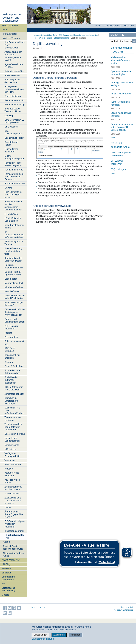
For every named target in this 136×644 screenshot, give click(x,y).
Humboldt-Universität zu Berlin (45, 35)
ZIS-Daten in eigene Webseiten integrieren (15, 524)
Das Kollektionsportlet (13, 132)
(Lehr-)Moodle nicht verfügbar (121, 103)
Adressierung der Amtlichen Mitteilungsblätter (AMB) (13, 56)
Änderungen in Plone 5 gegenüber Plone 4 (14, 514)
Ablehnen (76, 635)
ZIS (3, 584)
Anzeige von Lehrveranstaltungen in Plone (14, 89)
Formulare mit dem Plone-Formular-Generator (14, 177)
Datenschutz (128, 610)
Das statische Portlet (11, 143)
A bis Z (6, 542)
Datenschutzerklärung (43, 639)
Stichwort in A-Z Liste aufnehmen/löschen (14, 410)
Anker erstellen (12, 75)
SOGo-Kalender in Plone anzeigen (14, 388)
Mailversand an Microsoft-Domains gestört (120, 60)
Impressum (118, 610)
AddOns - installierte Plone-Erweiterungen (15, 45)
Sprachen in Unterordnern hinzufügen (11, 401)
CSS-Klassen (11, 127)
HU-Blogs (6, 564)
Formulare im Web (14, 170)
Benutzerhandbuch (14, 100)
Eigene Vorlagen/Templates (14, 157)
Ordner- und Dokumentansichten (14, 320)
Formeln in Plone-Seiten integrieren (13, 164)
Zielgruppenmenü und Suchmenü (13, 488)
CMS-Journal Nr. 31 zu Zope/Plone (14, 121)
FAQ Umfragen (118, 169)
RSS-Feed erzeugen (10, 349)
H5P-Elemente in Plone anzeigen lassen (13, 195)
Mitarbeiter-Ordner (14, 287)
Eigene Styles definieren (11, 150)
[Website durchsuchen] (122, 41)
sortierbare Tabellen (14, 394)
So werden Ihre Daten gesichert (12, 372)
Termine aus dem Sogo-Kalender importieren (13, 427)
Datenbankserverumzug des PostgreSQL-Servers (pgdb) (122, 127)
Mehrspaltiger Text (14, 283)
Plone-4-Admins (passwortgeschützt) (13, 547)
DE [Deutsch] (112, 35)
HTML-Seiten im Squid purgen (13, 219)
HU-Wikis (6, 568)
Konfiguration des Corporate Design (13, 259)
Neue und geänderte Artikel (13, 554)
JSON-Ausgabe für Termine (14, 243)
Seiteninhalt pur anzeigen (12, 356)
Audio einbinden (13, 96)
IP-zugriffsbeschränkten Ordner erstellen (14, 235)
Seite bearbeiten (38, 607)
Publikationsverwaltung (14, 343)
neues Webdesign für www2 (13, 304)
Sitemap (9, 362)
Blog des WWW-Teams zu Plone (13, 110)
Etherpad (6, 573)
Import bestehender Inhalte (14, 226)
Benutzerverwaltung (14, 104)
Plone (5, 30)
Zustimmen (59, 635)
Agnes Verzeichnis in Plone (14, 66)
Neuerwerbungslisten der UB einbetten (14, 297)
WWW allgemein (10, 26)
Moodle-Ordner (12, 291)
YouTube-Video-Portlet (12, 481)
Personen (129, 26)
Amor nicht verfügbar (121, 94)
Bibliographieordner (14, 531)
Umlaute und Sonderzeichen (12, 439)
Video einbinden (13, 464)
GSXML (8, 188)
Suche (118, 26)
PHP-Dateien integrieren (11, 327)
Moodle (5, 595)
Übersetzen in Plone (15, 434)
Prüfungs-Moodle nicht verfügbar (122, 84)
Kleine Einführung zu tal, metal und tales (13, 251)
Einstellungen (40, 635)
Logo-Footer (11, 279)
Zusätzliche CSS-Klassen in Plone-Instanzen (13, 500)
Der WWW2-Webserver (117, 162)
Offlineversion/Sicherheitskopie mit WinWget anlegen (15, 312)
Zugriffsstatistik (12, 494)
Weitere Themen (11, 38)
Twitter (8, 507)
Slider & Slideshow (14, 366)
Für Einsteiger (10, 34)
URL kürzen (10, 449)
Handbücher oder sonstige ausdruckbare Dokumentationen (13, 206)
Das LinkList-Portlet (14, 138)
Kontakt (108, 26)
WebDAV (9, 469)
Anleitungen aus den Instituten (13, 81)
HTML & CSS (11, 214)
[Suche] (134, 41)
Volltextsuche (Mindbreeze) (8, 589)
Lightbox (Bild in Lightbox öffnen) (13, 273)
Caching (9, 116)
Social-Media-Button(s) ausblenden (11, 380)
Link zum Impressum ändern (14, 266)
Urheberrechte (12, 445)
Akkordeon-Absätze (14, 71)
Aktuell (98, 26)
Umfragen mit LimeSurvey (8, 578)
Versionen (9, 460)
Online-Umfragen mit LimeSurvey (121, 154)
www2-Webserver (11, 560)
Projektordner (11, 337)
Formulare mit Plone (15, 183)
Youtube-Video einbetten (12, 474)
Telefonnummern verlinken (13, 419)
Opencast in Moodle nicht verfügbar (121, 73)
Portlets (8, 333)
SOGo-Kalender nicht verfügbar (121, 114)
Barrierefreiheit (127, 607)
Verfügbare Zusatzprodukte (12, 455)
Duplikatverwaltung (15, 536)
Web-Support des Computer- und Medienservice (12, 18)
